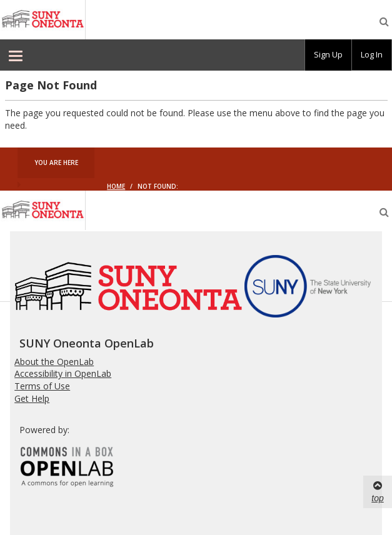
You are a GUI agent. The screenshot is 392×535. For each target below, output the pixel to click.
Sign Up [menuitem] (328, 54)
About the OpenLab (54, 362)
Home (116, 186)
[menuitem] (16, 55)
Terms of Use (42, 386)
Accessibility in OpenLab (63, 373)
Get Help (32, 398)
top (377, 491)
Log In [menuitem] (372, 54)
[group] (328, 55)
